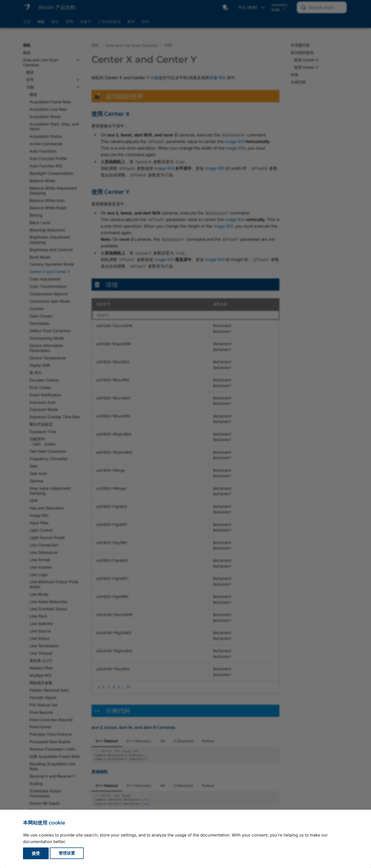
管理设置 (67, 853)
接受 (36, 853)
